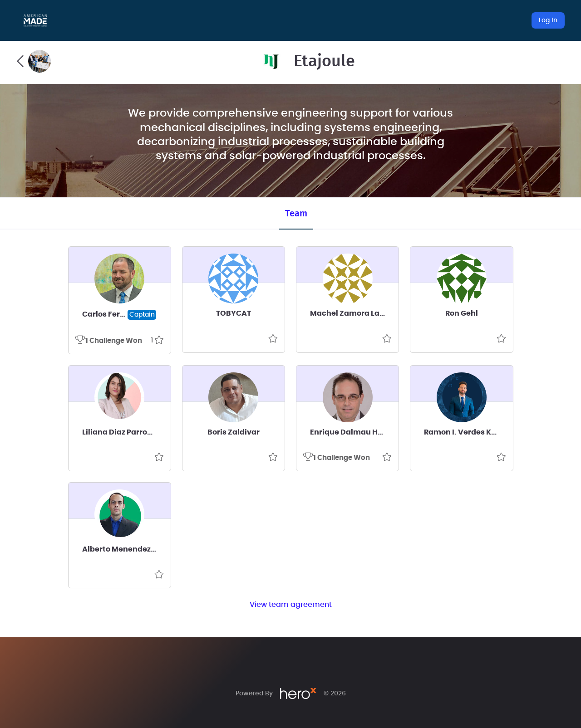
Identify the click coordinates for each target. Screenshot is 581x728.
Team (296, 214)
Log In (548, 20)
